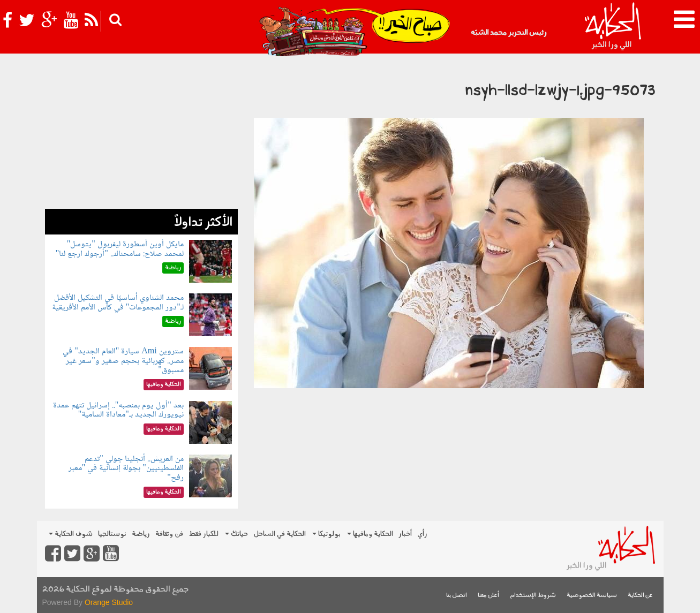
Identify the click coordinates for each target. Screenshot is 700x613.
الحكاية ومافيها (370, 534)
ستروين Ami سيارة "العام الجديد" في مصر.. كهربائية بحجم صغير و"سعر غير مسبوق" (123, 361)
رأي (422, 534)
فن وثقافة (169, 534)
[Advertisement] (141, 134)
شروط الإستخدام (533, 596)
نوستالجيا (112, 534)
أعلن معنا (488, 596)
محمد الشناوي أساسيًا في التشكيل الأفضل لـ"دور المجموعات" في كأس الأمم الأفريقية (118, 303)
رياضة (141, 534)
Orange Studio (109, 602)
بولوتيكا (326, 534)
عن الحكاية (640, 596)
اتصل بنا (457, 596)
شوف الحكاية (71, 534)
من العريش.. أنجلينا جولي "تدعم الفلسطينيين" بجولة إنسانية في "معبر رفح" (126, 468)
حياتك (236, 534)
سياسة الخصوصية (592, 596)
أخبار (405, 534)
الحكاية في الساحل (280, 534)
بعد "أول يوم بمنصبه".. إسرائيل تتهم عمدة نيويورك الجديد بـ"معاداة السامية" (118, 410)
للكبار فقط (204, 534)
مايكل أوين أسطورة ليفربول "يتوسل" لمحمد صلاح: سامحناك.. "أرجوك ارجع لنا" (120, 249)
